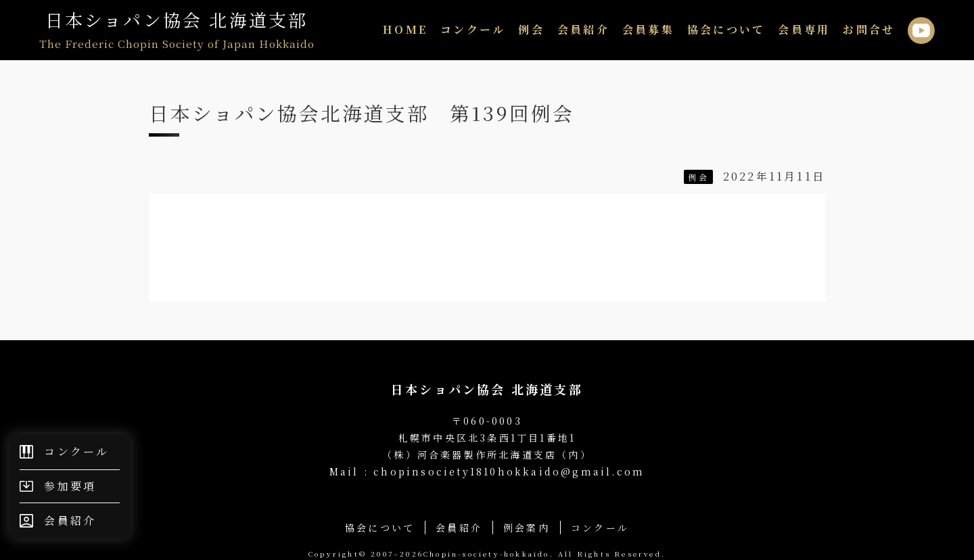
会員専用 (804, 29)
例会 (531, 29)
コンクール (473, 29)
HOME (405, 29)
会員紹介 (583, 29)
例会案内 (527, 528)
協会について (726, 29)
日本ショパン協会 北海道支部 (177, 30)
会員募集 (648, 29)
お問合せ (869, 29)
